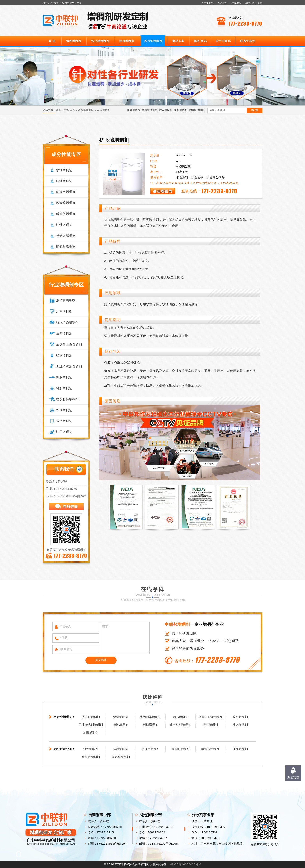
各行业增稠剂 (153, 41)
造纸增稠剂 (64, 421)
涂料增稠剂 (74, 41)
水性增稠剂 (104, 110)
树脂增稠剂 (64, 388)
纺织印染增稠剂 (67, 322)
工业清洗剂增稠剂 (69, 366)
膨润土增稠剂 (66, 192)
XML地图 (236, 3)
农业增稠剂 (64, 410)
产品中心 (70, 110)
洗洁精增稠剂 (100, 41)
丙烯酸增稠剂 (66, 203)
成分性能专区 (86, 110)
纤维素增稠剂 (66, 236)
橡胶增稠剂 (64, 377)
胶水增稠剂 (127, 41)
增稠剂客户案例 (254, 3)
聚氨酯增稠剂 (66, 247)
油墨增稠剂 (181, 110)
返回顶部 (293, 778)
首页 (59, 110)
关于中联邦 (208, 3)
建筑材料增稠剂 (67, 399)
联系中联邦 (248, 41)
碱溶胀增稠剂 (66, 214)
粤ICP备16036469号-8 (186, 864)
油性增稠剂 (64, 225)
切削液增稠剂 (197, 110)
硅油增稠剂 (64, 181)
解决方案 (178, 41)
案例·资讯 (200, 41)
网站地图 (223, 3)
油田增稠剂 (64, 432)
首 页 (52, 41)
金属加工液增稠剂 (69, 344)
